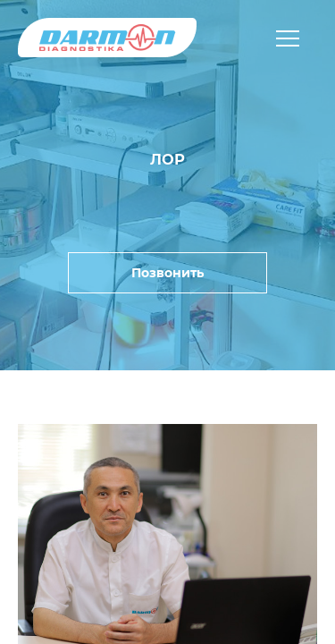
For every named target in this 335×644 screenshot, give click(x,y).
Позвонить (167, 273)
